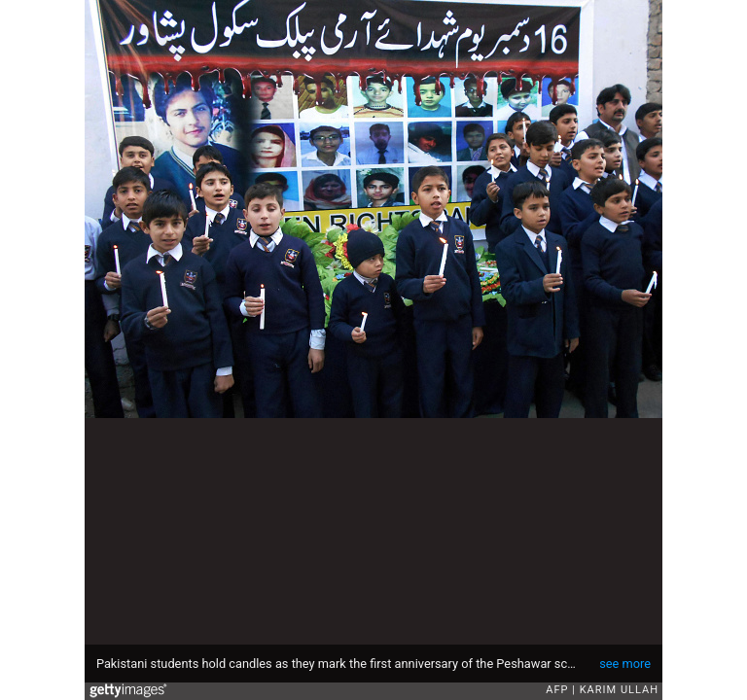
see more (625, 664)
